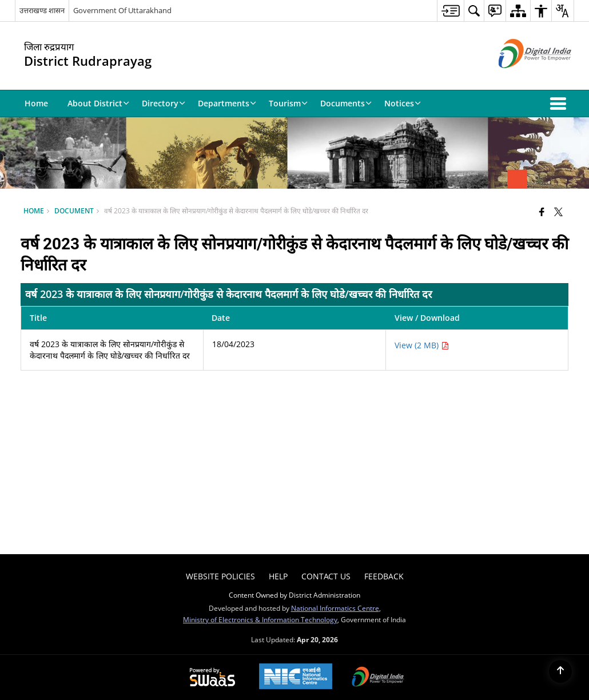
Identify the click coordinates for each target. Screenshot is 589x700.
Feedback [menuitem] (384, 576)
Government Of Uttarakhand (122, 10)
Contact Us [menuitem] (326, 576)
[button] (560, 104)
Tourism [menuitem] (288, 103)
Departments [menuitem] (227, 103)
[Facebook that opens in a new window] (542, 212)
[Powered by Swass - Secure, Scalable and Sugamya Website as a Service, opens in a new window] (212, 678)
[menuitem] (450, 11)
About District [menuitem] (98, 103)
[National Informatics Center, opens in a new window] (296, 677)
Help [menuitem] (278, 576)
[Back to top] (560, 671)
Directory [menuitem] (164, 103)
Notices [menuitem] (403, 103)
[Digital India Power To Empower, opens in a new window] (378, 678)
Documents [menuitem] (346, 103)
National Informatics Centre (335, 608)
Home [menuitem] (36, 103)
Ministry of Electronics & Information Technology (260, 619)
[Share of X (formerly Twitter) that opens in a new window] (558, 212)
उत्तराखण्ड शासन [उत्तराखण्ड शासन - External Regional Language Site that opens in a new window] (42, 10)
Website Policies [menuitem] (220, 576)
